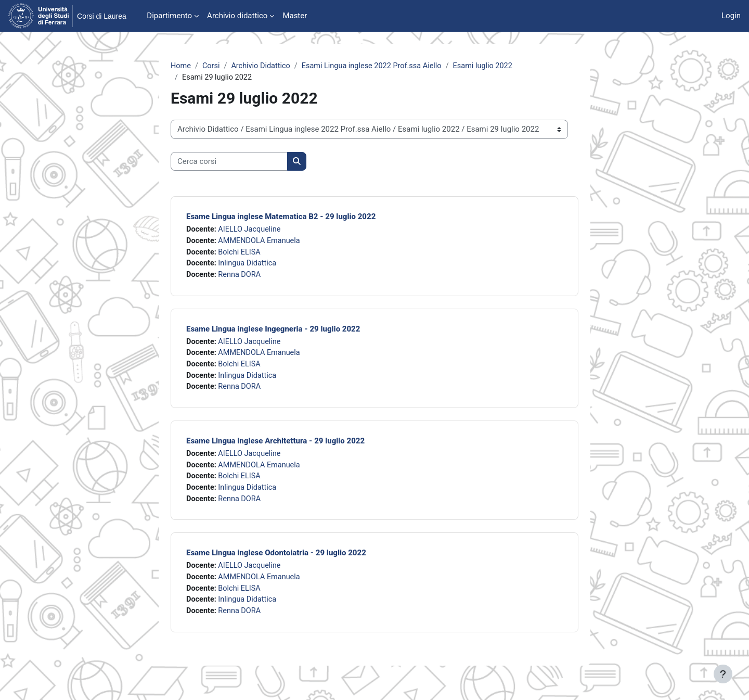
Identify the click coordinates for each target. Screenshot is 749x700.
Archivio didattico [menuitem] (237, 16)
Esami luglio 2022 (493, 66)
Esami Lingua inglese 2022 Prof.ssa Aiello (378, 66)
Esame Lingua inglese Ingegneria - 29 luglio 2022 (273, 332)
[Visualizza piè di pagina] (723, 674)
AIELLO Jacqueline (252, 231)
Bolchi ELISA (241, 254)
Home (181, 66)
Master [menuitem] (295, 16)
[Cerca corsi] (229, 163)
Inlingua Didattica (250, 266)
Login (731, 16)
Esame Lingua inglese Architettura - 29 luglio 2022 (275, 446)
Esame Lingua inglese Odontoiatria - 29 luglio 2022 (276, 561)
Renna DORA (242, 277)
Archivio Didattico (264, 66)
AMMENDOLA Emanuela (262, 243)
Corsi (212, 66)
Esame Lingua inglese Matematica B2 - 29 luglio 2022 (281, 218)
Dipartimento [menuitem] (169, 16)
